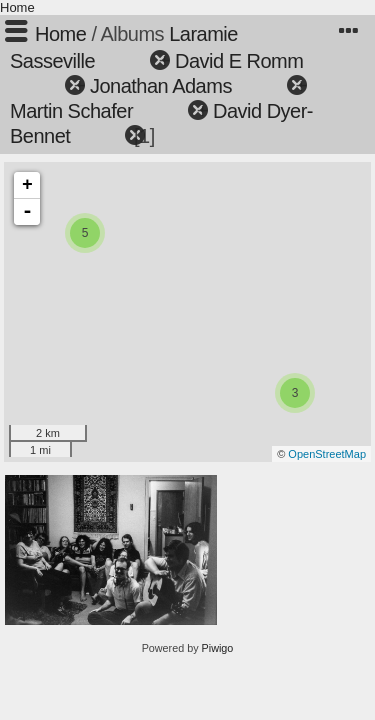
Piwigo (218, 648)
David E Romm (239, 61)
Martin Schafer (71, 111)
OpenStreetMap (327, 454)
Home (17, 7)
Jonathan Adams (161, 86)
